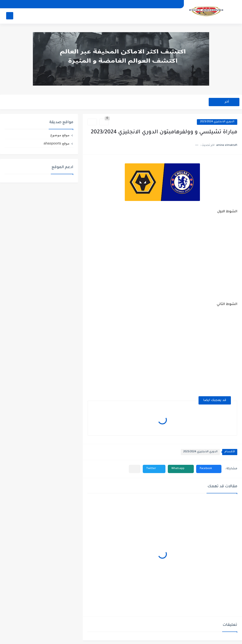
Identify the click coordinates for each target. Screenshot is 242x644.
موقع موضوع (60, 135)
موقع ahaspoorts (57, 143)
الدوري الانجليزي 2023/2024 (217, 122)
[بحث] (10, 16)
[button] (209, 469)
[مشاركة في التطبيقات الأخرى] (135, 469)
